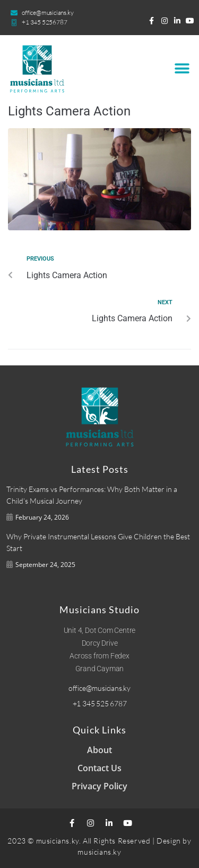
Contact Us (99, 768)
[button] (182, 69)
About (99, 750)
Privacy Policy (99, 786)
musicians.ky (99, 852)
